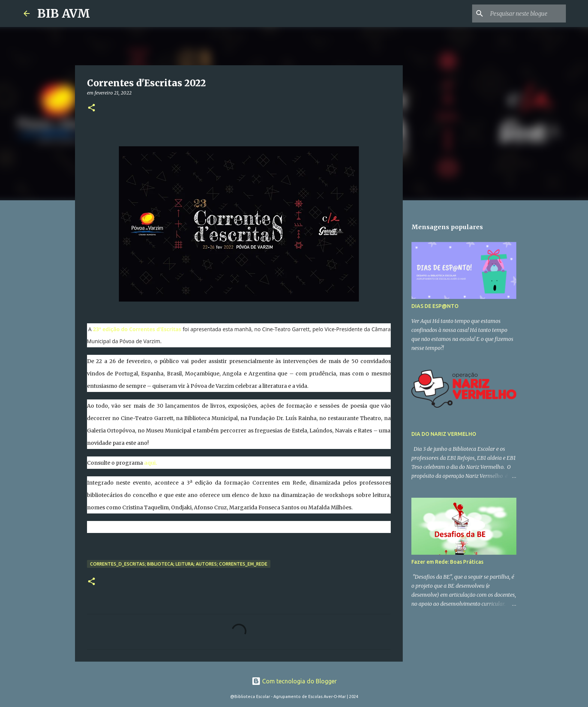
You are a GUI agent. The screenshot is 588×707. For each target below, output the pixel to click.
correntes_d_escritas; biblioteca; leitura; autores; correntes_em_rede (179, 564)
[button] (91, 108)
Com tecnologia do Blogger (294, 681)
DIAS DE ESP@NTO (435, 306)
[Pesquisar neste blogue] (526, 14)
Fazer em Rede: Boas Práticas (447, 562)
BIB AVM (64, 14)
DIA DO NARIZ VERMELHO (444, 434)
